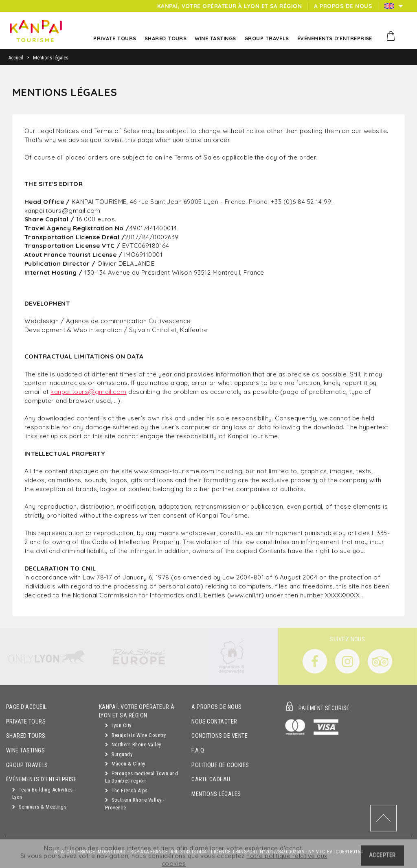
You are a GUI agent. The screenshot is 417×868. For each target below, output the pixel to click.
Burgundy (119, 754)
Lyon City (118, 725)
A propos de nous (217, 707)
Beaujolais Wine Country (136, 735)
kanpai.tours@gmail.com (89, 392)
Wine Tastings (25, 751)
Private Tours (26, 722)
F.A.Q (198, 751)
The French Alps (126, 790)
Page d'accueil (26, 707)
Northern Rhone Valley (133, 744)
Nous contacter (214, 722)
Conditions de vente (219, 736)
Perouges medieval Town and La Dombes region (142, 777)
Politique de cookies (220, 765)
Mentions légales (216, 794)
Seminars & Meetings (39, 807)
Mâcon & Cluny (125, 764)
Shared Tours (26, 736)
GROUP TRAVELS (27, 765)
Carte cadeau (211, 779)
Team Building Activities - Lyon (44, 794)
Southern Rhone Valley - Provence (135, 804)
